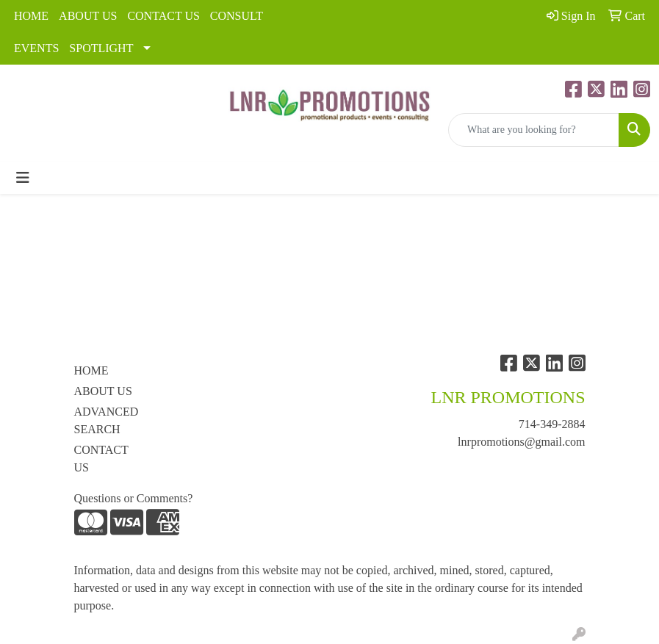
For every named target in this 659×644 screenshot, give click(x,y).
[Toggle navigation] (23, 178)
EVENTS (36, 48)
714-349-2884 (552, 424)
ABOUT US (88, 16)
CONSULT (237, 16)
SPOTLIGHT (101, 48)
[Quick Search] (534, 130)
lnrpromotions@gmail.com (521, 442)
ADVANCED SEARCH (107, 420)
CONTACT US (163, 16)
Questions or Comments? (134, 498)
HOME (31, 16)
